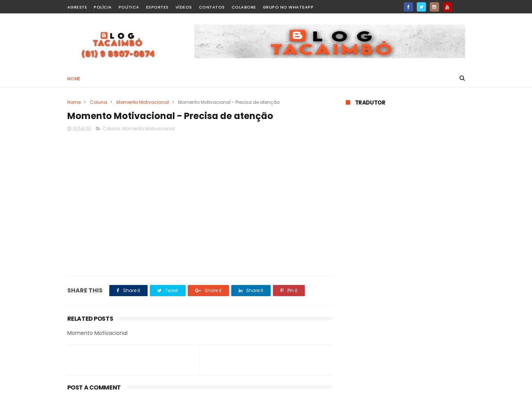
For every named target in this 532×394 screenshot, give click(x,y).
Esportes (157, 7)
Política (129, 7)
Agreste (77, 7)
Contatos (212, 7)
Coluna (99, 102)
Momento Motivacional (143, 102)
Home (74, 79)
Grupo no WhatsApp (288, 7)
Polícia (103, 7)
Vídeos (184, 7)
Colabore (244, 7)
